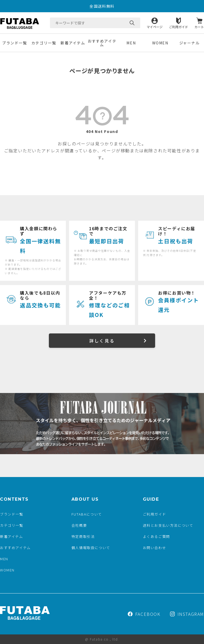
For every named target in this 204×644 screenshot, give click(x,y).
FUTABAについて (87, 514)
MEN (131, 43)
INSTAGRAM (187, 614)
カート (199, 26)
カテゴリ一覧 (44, 43)
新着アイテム (73, 43)
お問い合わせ (155, 548)
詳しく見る (102, 341)
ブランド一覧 (15, 43)
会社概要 (79, 525)
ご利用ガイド (178, 26)
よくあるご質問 (156, 536)
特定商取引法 (83, 536)
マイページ (155, 26)
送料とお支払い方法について (168, 525)
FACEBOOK (144, 614)
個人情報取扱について (91, 548)
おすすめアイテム (102, 43)
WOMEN (160, 43)
